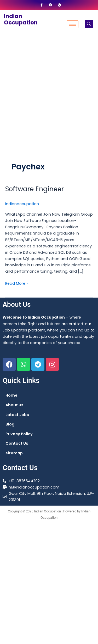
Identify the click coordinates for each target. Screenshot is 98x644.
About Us (15, 405)
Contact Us (17, 443)
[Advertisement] (49, 90)
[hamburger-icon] (73, 24)
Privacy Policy (19, 434)
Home (11, 395)
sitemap (14, 453)
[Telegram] (50, 5)
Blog (10, 424)
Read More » (17, 283)
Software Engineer (34, 189)
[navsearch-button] (89, 24)
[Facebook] (42, 5)
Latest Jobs (17, 415)
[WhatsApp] (59, 5)
